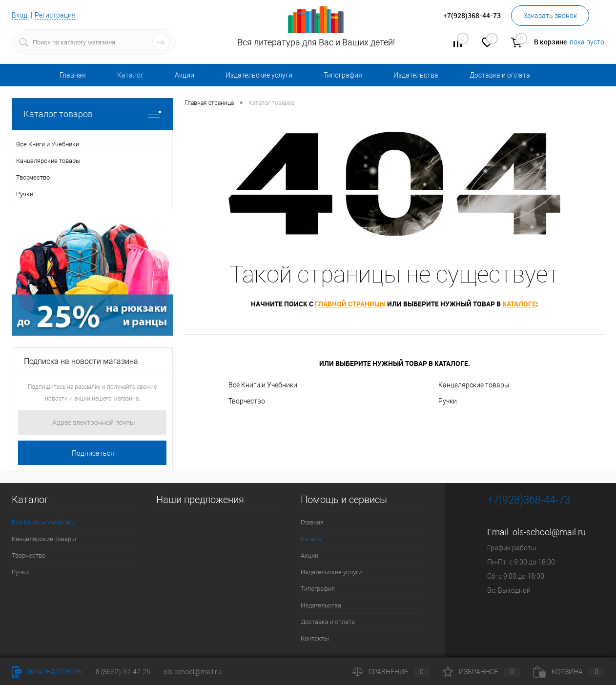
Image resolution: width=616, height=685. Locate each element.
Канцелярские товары (474, 385)
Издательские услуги (259, 75)
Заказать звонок (550, 16)
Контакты (315, 638)
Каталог (130, 75)
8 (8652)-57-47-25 (123, 672)
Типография (343, 75)
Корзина (569, 672)
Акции (185, 75)
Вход (20, 15)
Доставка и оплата (500, 75)
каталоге (519, 304)
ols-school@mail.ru (549, 532)
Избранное (481, 672)
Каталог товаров (92, 114)
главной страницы (350, 304)
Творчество (247, 401)
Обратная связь (47, 672)
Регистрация (55, 15)
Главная (73, 75)
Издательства (416, 75)
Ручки (448, 401)
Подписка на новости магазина (81, 361)
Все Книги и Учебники (263, 385)
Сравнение (391, 672)
